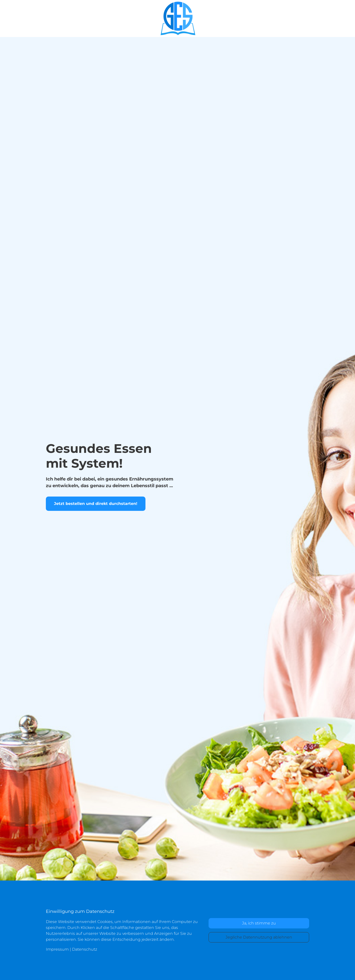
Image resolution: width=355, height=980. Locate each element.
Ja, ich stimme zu (259, 923)
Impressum (57, 949)
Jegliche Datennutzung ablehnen (259, 937)
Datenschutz (85, 949)
